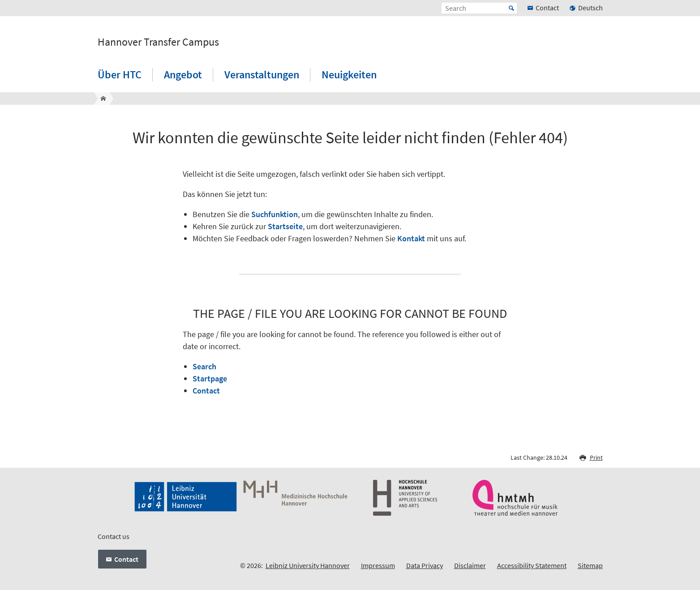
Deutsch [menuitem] (590, 8)
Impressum (378, 565)
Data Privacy (425, 565)
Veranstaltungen (262, 75)
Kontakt (411, 238)
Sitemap (590, 565)
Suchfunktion (275, 214)
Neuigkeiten (349, 75)
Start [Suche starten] (511, 8)
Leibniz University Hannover (308, 565)
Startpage (210, 378)
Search (204, 366)
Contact (206, 391)
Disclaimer (470, 565)
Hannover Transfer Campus (158, 42)
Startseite (285, 226)
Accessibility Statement (532, 565)
